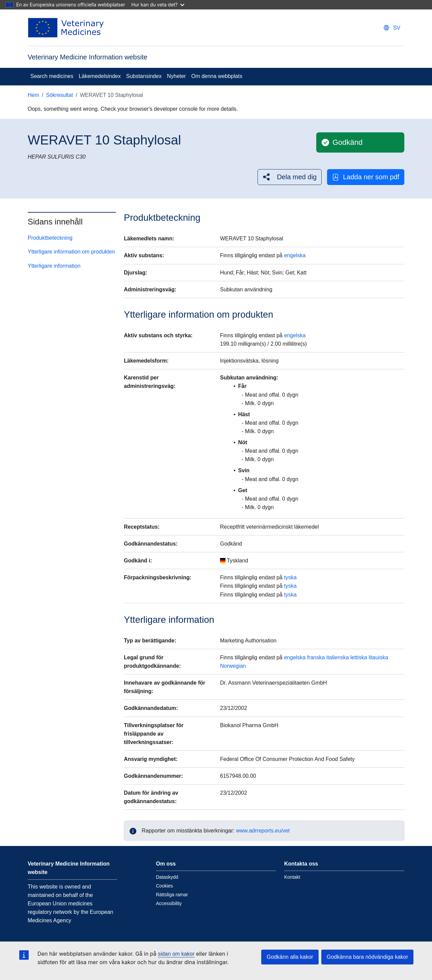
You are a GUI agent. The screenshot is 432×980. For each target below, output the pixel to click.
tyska (290, 577)
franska (316, 657)
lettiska (359, 657)
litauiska (378, 657)
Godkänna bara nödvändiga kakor (367, 957)
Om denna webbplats (217, 76)
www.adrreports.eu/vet (263, 831)
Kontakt (292, 877)
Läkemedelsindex (100, 76)
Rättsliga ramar (172, 895)
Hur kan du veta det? (158, 5)
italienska (338, 657)
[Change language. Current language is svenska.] (392, 28)
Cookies (165, 886)
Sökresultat (59, 95)
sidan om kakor (176, 954)
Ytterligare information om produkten (71, 252)
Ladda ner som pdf (366, 177)
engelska (295, 255)
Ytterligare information (54, 266)
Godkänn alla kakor (290, 957)
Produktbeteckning (50, 238)
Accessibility (169, 903)
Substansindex (144, 76)
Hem (33, 95)
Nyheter (177, 76)
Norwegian (233, 666)
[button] (290, 177)
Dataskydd (167, 877)
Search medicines (52, 76)
